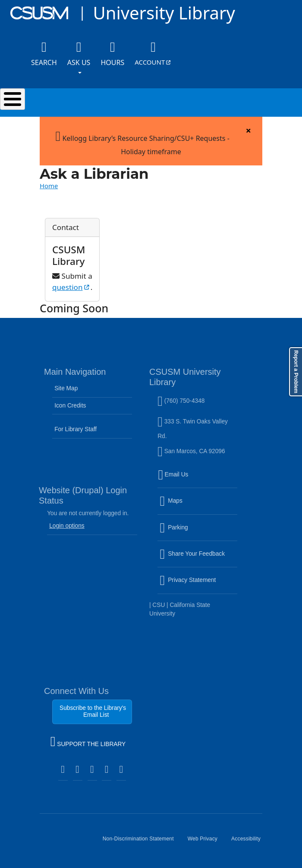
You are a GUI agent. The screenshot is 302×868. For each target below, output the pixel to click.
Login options (67, 526)
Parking (192, 532)
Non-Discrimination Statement (142, 842)
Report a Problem (296, 372)
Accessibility (249, 842)
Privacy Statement (198, 585)
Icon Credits (70, 406)
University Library (164, 13)
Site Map (66, 388)
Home (49, 186)
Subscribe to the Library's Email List (93, 711)
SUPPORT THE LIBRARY (88, 743)
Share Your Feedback (192, 554)
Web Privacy (206, 842)
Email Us (198, 480)
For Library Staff (75, 429)
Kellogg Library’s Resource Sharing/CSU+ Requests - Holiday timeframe (143, 141)
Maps (189, 506)
